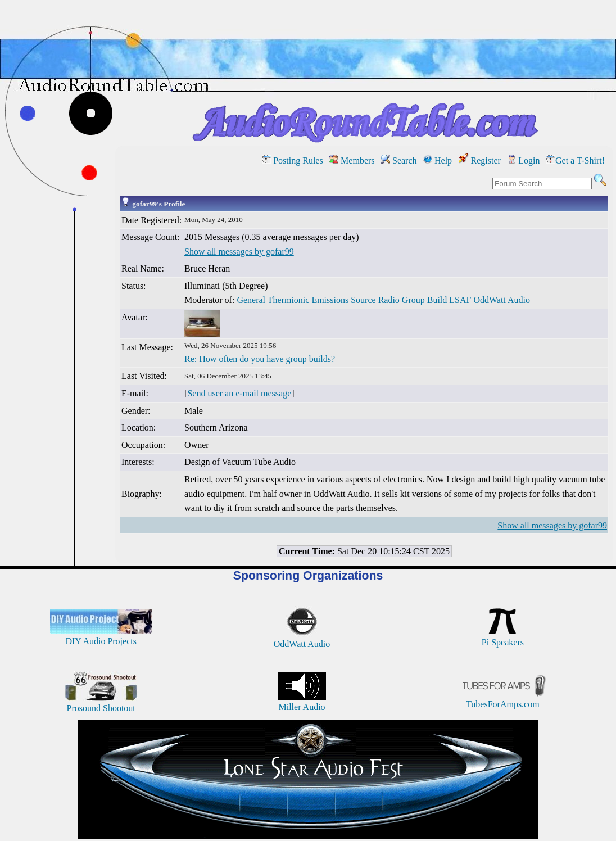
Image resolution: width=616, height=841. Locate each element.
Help (438, 160)
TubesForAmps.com (503, 699)
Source (363, 300)
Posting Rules (292, 160)
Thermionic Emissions (308, 300)
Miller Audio (302, 702)
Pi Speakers (503, 637)
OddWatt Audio (501, 300)
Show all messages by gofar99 (239, 252)
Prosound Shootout (101, 703)
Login (523, 160)
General (251, 300)
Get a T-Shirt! (576, 160)
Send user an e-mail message (239, 393)
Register (480, 160)
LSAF (460, 300)
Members (352, 160)
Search (399, 160)
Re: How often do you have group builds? (260, 359)
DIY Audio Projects (101, 636)
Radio (389, 300)
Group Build (424, 300)
